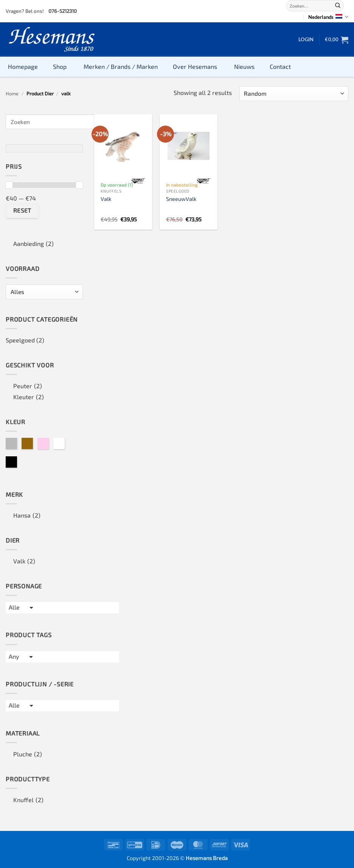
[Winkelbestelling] (294, 94)
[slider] (9, 185)
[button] (306, 39)
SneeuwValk (181, 199)
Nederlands (328, 17)
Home (12, 93)
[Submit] (338, 6)
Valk (106, 199)
